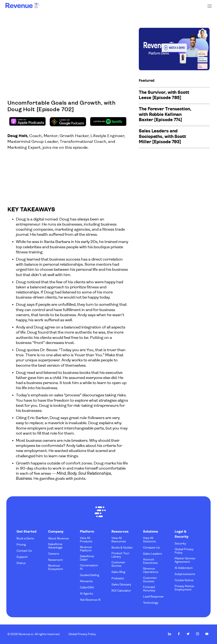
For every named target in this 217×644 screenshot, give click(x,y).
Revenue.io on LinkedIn (170, 634)
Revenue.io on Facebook (179, 634)
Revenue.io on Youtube (207, 634)
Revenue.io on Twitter (188, 634)
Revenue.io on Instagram (198, 634)
